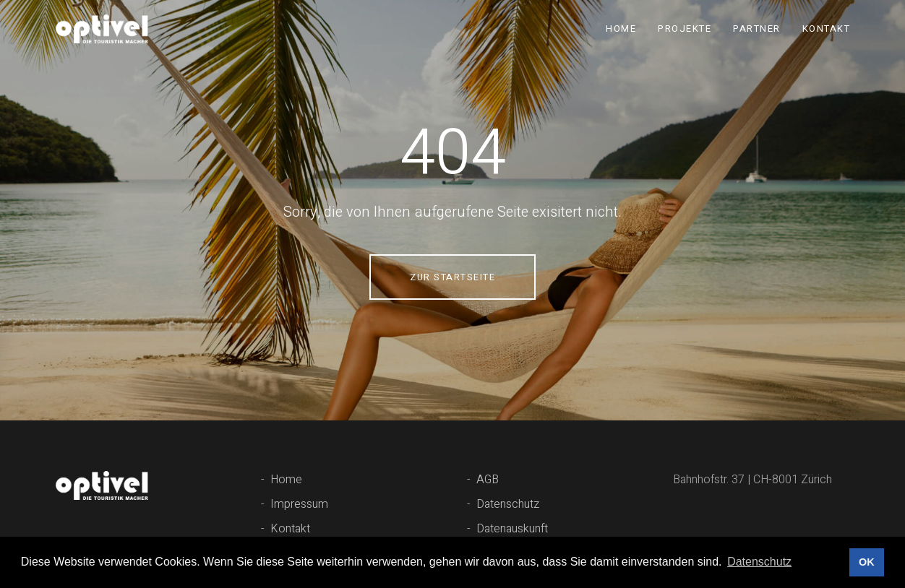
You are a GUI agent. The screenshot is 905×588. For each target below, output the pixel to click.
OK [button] (867, 562)
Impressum (299, 504)
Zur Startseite (452, 277)
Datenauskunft (512, 529)
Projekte (685, 29)
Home (621, 29)
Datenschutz (508, 504)
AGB (488, 480)
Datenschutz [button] (759, 562)
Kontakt (827, 29)
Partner (757, 29)
